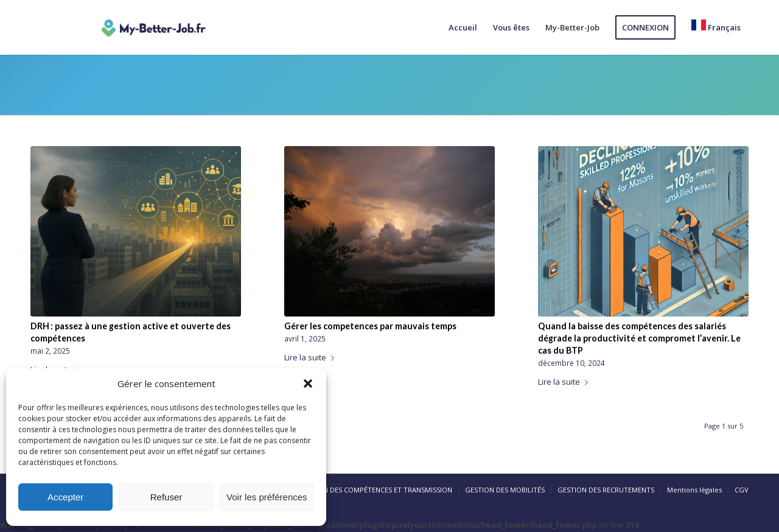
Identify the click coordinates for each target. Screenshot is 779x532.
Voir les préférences (267, 497)
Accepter (65, 497)
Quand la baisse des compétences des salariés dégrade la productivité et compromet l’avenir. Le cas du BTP (639, 338)
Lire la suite (312, 357)
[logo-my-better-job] (153, 27)
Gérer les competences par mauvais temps (370, 326)
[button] (308, 383)
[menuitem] (463, 27)
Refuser (166, 497)
